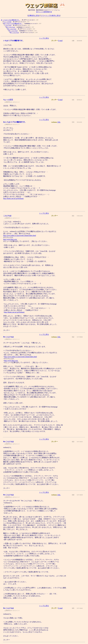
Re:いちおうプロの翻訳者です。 (13, 24)
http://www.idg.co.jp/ (10, 240)
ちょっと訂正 (7, 22)
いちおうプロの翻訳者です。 (12, 20)
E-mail (60, 42)
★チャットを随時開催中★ (44, 12)
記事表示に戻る (34, 16)
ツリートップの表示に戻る (50, 16)
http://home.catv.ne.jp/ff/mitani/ (14, 199)
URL (59, 123)
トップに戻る (44, 39)
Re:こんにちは (10, 27)
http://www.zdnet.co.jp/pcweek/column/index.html (20, 237)
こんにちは (7, 26)
